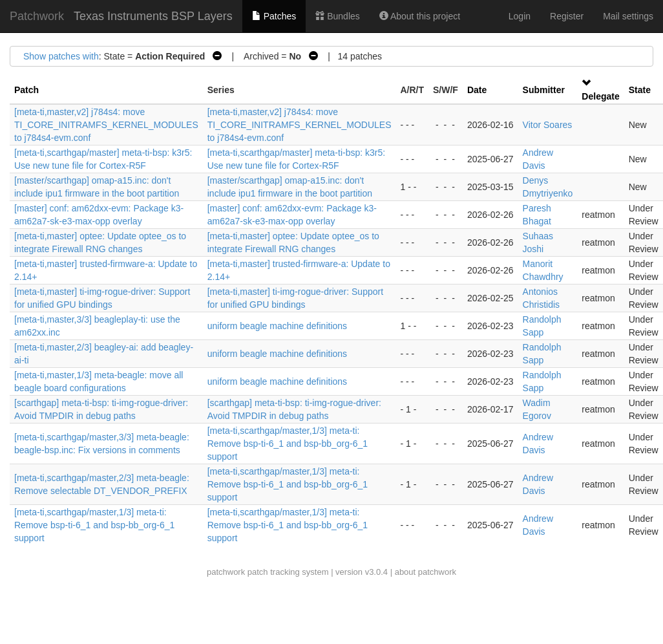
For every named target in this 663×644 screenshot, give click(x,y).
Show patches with (61, 56)
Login (520, 16)
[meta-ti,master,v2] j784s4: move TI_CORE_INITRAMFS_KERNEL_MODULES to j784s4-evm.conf (106, 125)
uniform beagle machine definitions (277, 326)
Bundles (337, 16)
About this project (420, 16)
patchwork (226, 572)
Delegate (600, 96)
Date (477, 90)
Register (567, 16)
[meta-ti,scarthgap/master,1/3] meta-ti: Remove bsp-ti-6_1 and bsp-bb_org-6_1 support (288, 444)
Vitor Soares (548, 125)
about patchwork (426, 572)
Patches (274, 16)
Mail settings (628, 16)
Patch (26, 90)
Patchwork (37, 16)
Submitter (544, 90)
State (640, 90)
